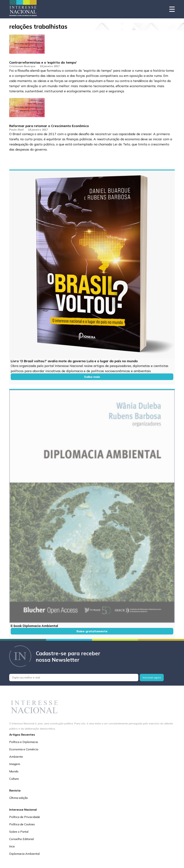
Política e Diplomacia (24, 742)
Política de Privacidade (25, 817)
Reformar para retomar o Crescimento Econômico (49, 126)
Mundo (14, 771)
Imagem (15, 764)
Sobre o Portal (19, 832)
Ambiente (16, 757)
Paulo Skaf (16, 130)
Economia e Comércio (24, 749)
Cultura (14, 779)
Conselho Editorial (21, 839)
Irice (12, 846)
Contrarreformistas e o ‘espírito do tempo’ (43, 62)
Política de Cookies (22, 824)
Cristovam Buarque (22, 66)
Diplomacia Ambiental (24, 854)
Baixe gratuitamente (92, 631)
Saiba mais (92, 377)
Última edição (19, 798)
